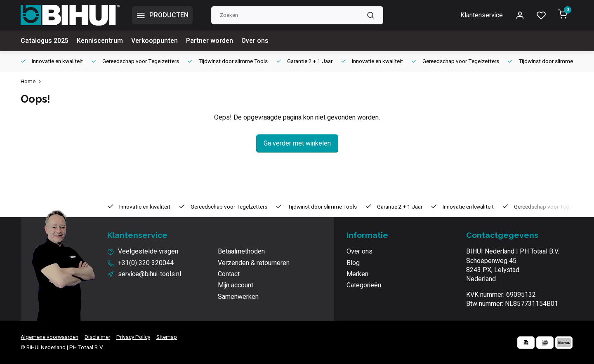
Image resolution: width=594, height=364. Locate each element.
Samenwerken (238, 297)
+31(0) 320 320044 (146, 263)
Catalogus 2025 (45, 41)
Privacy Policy (133, 337)
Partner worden (212, 41)
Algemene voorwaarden (49, 337)
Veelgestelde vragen (148, 251)
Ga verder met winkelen (297, 143)
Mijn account (236, 285)
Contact (229, 274)
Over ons (258, 41)
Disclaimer (97, 337)
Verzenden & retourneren (254, 263)
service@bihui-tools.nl (150, 274)
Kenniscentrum (101, 41)
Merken (357, 274)
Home (33, 82)
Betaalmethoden (241, 251)
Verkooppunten (156, 41)
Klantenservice (482, 15)
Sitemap (167, 337)
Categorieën (364, 285)
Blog (353, 263)
